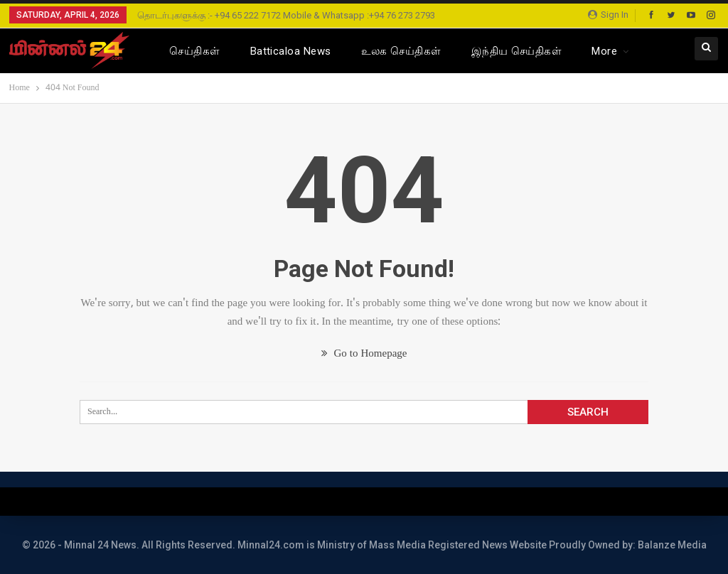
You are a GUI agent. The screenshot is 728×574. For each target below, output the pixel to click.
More (604, 51)
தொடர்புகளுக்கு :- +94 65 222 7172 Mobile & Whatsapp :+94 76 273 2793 (286, 15)
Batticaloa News (291, 51)
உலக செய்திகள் (401, 51)
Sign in (608, 15)
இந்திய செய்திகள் (517, 51)
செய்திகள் (194, 51)
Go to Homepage (364, 354)
